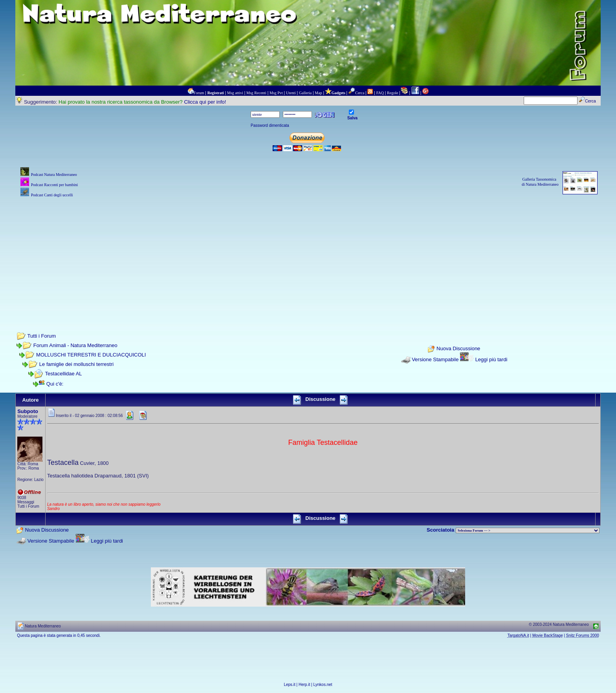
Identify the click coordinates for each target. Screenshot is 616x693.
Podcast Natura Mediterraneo (54, 175)
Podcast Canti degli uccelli (52, 195)
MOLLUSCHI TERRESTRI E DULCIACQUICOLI (91, 355)
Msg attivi (235, 93)
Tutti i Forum (42, 336)
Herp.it (304, 685)
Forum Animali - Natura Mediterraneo (75, 345)
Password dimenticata (270, 125)
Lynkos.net (323, 685)
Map (318, 93)
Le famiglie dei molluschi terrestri (76, 364)
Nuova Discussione (458, 349)
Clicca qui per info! (205, 102)
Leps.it (289, 685)
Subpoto (28, 411)
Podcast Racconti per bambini (55, 185)
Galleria (305, 93)
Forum (199, 93)
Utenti (291, 93)
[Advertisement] (308, 254)
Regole (392, 93)
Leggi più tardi (491, 359)
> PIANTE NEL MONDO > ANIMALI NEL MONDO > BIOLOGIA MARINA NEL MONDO (528, 530)
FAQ (380, 93)
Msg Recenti (256, 93)
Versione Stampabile (435, 359)
